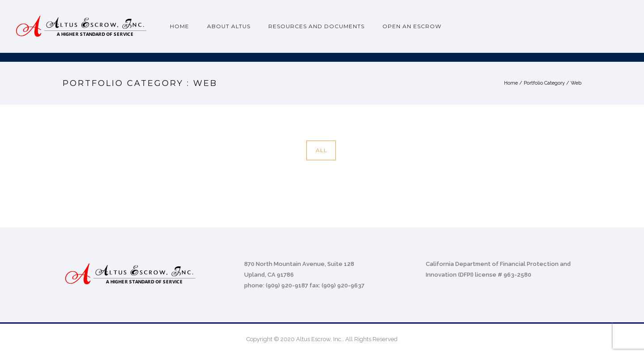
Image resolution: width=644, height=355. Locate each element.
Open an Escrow (412, 26)
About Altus (229, 26)
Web (576, 83)
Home (180, 26)
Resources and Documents (316, 26)
